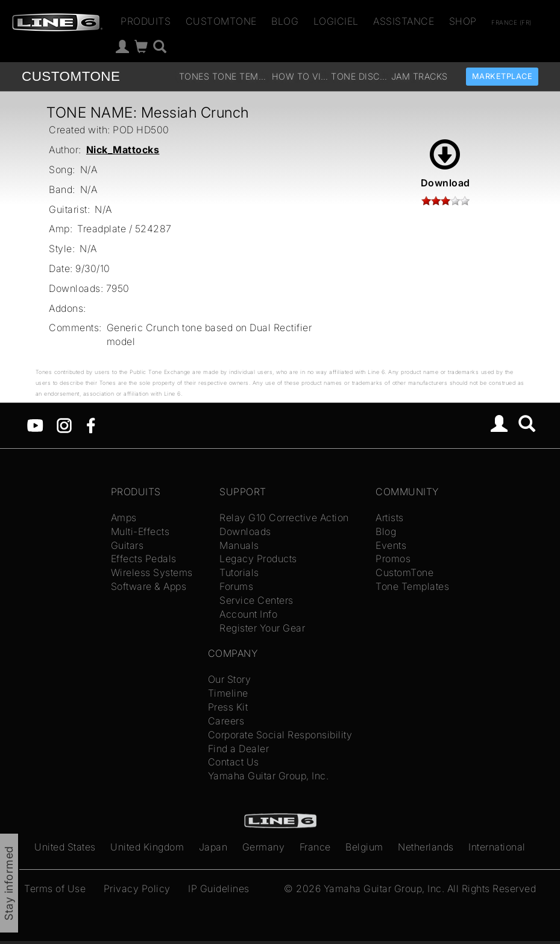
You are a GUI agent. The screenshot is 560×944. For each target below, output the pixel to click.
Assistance (404, 21)
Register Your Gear (262, 628)
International (497, 847)
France (315, 847)
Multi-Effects (140, 531)
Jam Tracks (420, 76)
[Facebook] (91, 425)
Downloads (245, 531)
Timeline (228, 693)
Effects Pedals (144, 559)
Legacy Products (258, 559)
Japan (213, 847)
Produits (146, 21)
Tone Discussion (359, 76)
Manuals (239, 545)
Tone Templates (241, 76)
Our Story (230, 679)
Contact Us (234, 762)
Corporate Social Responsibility (280, 735)
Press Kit (228, 707)
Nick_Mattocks (123, 150)
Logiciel (336, 21)
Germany (264, 847)
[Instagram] (64, 425)
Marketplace (502, 76)
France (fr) (511, 22)
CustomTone (221, 21)
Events (391, 545)
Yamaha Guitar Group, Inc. (269, 776)
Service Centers (256, 600)
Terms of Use (55, 889)
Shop (463, 21)
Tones (194, 76)
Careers (226, 721)
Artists (390, 518)
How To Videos (300, 76)
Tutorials (239, 572)
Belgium (364, 847)
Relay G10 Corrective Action (284, 518)
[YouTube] (35, 425)
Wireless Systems (152, 572)
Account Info (248, 614)
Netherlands (426, 847)
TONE (71, 76)
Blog (285, 21)
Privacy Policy (137, 889)
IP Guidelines (219, 889)
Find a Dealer (239, 749)
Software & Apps (149, 586)
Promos (393, 559)
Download (445, 164)
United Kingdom (147, 847)
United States (65, 847)
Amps (124, 518)
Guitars (127, 545)
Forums (236, 586)
